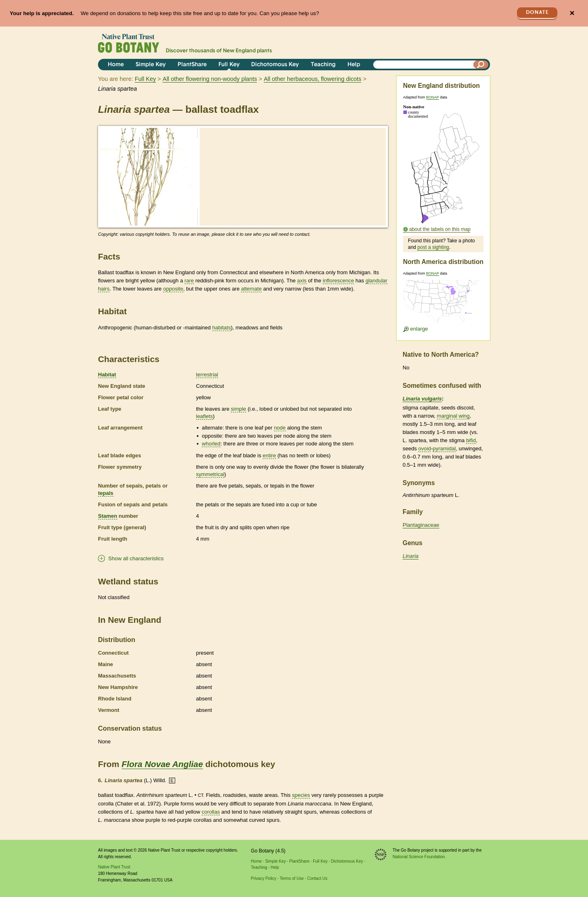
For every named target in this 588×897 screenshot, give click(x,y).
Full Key (229, 65)
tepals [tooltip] (106, 493)
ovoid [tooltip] (424, 448)
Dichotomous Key (275, 65)
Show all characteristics (136, 558)
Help (354, 65)
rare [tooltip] (189, 281)
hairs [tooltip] (104, 289)
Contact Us (317, 878)
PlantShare (192, 65)
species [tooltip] (301, 795)
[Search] (481, 65)
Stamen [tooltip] (108, 516)
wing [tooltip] (464, 416)
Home (116, 65)
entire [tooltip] (269, 455)
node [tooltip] (280, 428)
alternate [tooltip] (251, 289)
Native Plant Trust (114, 867)
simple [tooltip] (238, 409)
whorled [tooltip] (211, 444)
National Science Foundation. (420, 857)
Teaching (323, 65)
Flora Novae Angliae (162, 764)
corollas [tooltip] (211, 812)
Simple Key (151, 65)
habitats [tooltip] (222, 328)
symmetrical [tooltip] (210, 474)
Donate (537, 12)
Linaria (411, 556)
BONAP (433, 97)
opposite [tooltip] (173, 289)
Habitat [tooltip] (107, 375)
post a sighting (433, 247)
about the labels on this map (440, 229)
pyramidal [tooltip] (444, 448)
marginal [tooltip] (447, 416)
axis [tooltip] (302, 281)
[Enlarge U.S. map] (443, 304)
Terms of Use (292, 878)
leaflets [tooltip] (204, 416)
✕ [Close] (572, 13)
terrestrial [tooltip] (207, 375)
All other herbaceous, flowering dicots (313, 79)
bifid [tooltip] (471, 440)
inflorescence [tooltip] (338, 281)
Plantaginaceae (421, 525)
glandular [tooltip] (376, 281)
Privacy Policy (263, 878)
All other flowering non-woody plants (210, 79)
